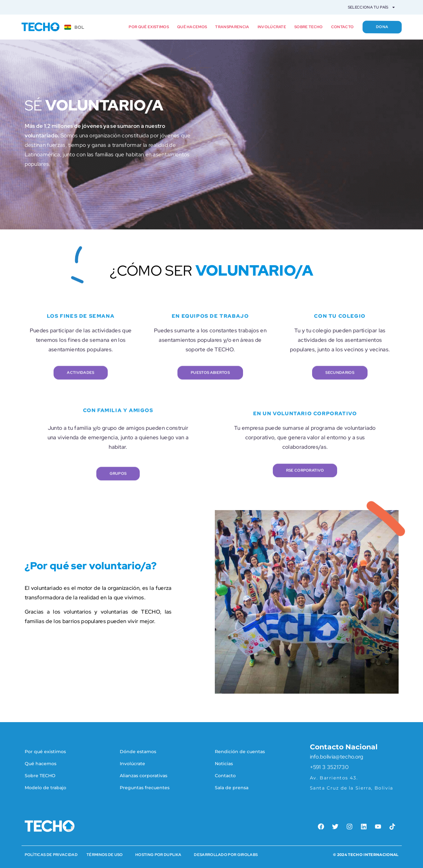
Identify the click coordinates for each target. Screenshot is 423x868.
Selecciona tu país (372, 7)
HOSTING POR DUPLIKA (158, 855)
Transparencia (232, 27)
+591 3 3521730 (329, 767)
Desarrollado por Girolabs (226, 855)
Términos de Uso (105, 855)
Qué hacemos (192, 27)
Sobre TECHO (309, 27)
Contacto (343, 27)
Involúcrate (272, 27)
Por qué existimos (149, 27)
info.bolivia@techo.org (337, 757)
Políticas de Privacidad (51, 855)
